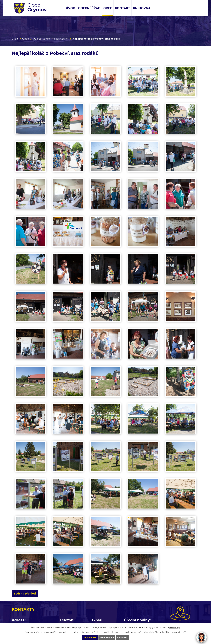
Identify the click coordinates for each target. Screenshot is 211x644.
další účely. (175, 627)
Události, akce (41, 39)
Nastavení (127, 637)
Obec (108, 8)
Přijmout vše (86, 637)
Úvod (71, 8)
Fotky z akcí (61, 39)
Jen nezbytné (107, 637)
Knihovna (142, 8)
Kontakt (122, 8)
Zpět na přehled (27, 594)
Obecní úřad (89, 8)
